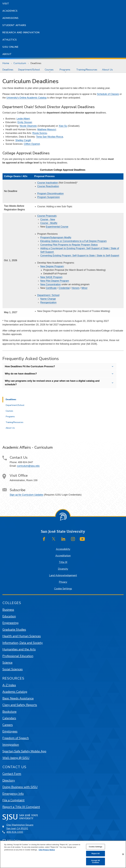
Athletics (10, 40)
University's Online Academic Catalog (26, 98)
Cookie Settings (63, 589)
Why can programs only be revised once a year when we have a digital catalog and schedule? (52, 383)
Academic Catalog (15, 692)
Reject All (96, 853)
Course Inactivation (48, 183)
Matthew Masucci (47, 129)
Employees (10, 731)
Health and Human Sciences (22, 636)
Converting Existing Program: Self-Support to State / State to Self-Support (80, 256)
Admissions (10, 18)
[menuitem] (8, 70)
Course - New (48, 219)
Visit (6, 4)
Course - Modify (49, 223)
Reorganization (48, 302)
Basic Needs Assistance (18, 698)
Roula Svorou (40, 133)
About (7, 54)
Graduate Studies (14, 630)
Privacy (63, 582)
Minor (85, 288)
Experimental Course (57, 227)
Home (6, 63)
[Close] (123, 854)
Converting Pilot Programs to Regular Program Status (69, 245)
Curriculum (20, 63)
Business (8, 610)
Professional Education (18, 656)
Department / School (48, 295)
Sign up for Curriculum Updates (26, 495)
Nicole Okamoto (28, 126)
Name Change (48, 299)
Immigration (11, 745)
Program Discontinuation (50, 194)
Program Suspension (49, 197)
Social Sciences (13, 669)
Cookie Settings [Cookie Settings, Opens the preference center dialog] (96, 847)
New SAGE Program (51, 277)
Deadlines (36, 63)
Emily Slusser (25, 122)
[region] (63, 854)
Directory (9, 780)
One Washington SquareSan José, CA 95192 (20, 827)
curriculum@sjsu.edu (28, 466)
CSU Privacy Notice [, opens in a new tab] (47, 850)
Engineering (10, 623)
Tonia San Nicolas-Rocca (50, 137)
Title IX (63, 562)
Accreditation (63, 556)
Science (7, 663)
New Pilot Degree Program (55, 281)
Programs (65, 70)
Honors (76, 288)
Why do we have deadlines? (21, 374)
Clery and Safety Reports (20, 705)
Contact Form (12, 774)
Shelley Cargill (23, 140)
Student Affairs (14, 25)
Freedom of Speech (16, 738)
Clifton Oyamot (32, 144)
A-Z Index (9, 685)
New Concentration (51, 284)
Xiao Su (63, 126)
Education (9, 616)
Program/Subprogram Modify (56, 237)
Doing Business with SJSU (20, 787)
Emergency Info (13, 794)
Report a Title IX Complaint (21, 807)
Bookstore (9, 712)
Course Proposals (47, 216)
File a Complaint (13, 800)
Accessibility (63, 549)
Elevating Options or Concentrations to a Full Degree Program (74, 241)
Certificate (51, 288)
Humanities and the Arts (19, 649)
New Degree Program (52, 266)
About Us (107, 70)
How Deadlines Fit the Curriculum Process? (30, 366)
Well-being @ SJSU (16, 758)
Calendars (9, 718)
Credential (64, 288)
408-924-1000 (15, 832)
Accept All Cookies (96, 862)
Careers (8, 725)
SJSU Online (10, 47)
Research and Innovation (21, 32)
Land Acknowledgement (63, 575)
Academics (10, 11)
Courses (49, 70)
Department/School (29, 70)
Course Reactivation (48, 186)
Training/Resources (87, 70)
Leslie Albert (23, 119)
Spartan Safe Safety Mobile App (24, 751)
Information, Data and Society (23, 643)
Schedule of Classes (108, 94)
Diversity (63, 569)
